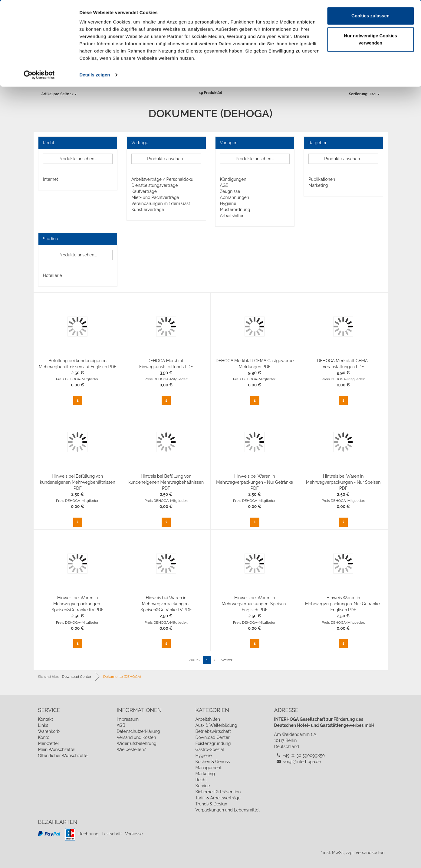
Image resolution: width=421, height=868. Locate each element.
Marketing (318, 185)
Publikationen (322, 179)
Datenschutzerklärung (138, 731)
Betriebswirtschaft (213, 731)
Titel (364, 94)
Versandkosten (370, 853)
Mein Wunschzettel (57, 749)
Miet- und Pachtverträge (155, 197)
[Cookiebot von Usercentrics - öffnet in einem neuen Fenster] (39, 75)
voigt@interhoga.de (302, 762)
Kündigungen (233, 179)
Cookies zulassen (370, 16)
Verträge (140, 143)
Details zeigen (95, 75)
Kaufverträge (144, 191)
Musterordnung (235, 210)
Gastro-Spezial (210, 749)
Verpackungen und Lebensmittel (227, 810)
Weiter (227, 660)
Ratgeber (317, 143)
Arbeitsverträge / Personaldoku (162, 179)
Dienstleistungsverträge (155, 185)
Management (208, 768)
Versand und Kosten (136, 737)
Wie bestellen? (131, 749)
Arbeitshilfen (232, 216)
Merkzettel (49, 743)
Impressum (128, 719)
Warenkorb (49, 731)
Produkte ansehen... (78, 159)
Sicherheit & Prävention (218, 792)
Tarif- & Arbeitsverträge (218, 798)
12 (59, 94)
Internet (51, 179)
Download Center (212, 737)
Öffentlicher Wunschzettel (63, 756)
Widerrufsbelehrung (136, 743)
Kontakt (46, 719)
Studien (51, 239)
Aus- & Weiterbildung (216, 725)
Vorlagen (229, 143)
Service (202, 786)
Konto (44, 737)
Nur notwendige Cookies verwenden (370, 39)
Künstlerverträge (148, 210)
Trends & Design (211, 804)
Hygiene (228, 203)
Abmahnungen (235, 197)
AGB (224, 185)
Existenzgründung (213, 743)
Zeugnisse (230, 191)
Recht (49, 143)
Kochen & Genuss (212, 762)
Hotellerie (53, 275)
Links (43, 725)
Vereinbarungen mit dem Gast (161, 203)
